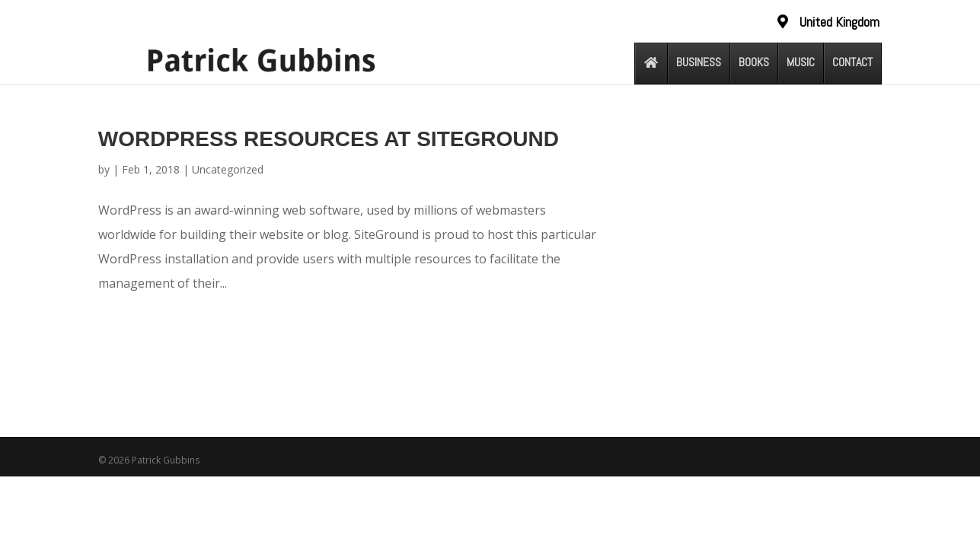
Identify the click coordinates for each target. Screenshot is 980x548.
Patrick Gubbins (166, 460)
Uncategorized (228, 169)
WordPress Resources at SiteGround (329, 139)
